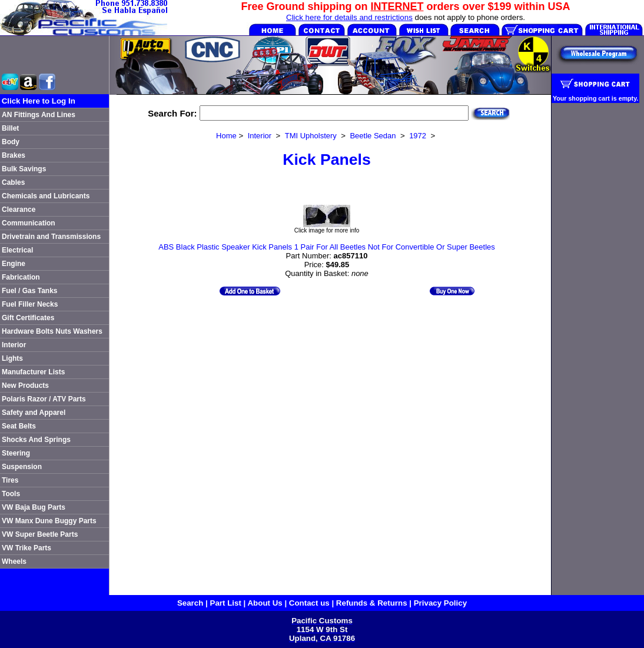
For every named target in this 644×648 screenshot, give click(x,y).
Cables (13, 182)
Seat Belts (19, 426)
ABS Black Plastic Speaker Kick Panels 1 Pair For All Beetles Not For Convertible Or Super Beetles (327, 247)
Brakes (14, 155)
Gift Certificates (28, 318)
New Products (25, 386)
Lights (12, 358)
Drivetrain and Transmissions (51, 237)
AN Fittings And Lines (39, 115)
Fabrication (21, 277)
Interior (14, 345)
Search (190, 603)
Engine (14, 264)
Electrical (17, 250)
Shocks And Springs (36, 440)
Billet (10, 128)
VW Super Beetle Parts (40, 534)
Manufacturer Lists (33, 372)
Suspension (22, 467)
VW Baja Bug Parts (34, 507)
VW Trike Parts (26, 548)
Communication (29, 223)
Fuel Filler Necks (30, 304)
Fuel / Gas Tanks (29, 291)
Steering (16, 453)
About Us (265, 603)
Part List (226, 603)
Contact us (309, 603)
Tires (10, 480)
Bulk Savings (24, 169)
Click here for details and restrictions (349, 17)
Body (11, 142)
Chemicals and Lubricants (46, 196)
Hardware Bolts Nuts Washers (52, 331)
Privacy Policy (440, 603)
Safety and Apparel (34, 413)
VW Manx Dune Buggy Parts (49, 521)
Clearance (19, 210)
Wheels (14, 561)
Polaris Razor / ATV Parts (44, 399)
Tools (11, 494)
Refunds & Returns (372, 603)
